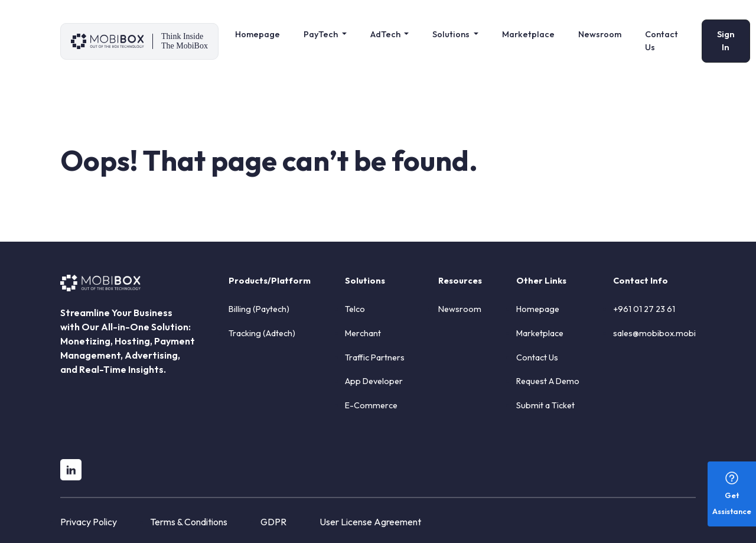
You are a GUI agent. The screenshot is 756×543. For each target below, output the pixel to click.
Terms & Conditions (189, 522)
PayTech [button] (322, 34)
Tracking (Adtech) (262, 333)
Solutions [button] (452, 34)
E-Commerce (371, 405)
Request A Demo (548, 381)
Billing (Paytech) (259, 309)
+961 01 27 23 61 (644, 309)
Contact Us (661, 41)
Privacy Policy (89, 522)
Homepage (258, 34)
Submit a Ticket (545, 405)
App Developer (374, 381)
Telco (355, 309)
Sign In (726, 41)
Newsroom (600, 34)
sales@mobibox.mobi (654, 333)
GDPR (273, 522)
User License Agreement (370, 522)
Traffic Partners (375, 357)
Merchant (363, 333)
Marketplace (528, 34)
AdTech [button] (386, 34)
